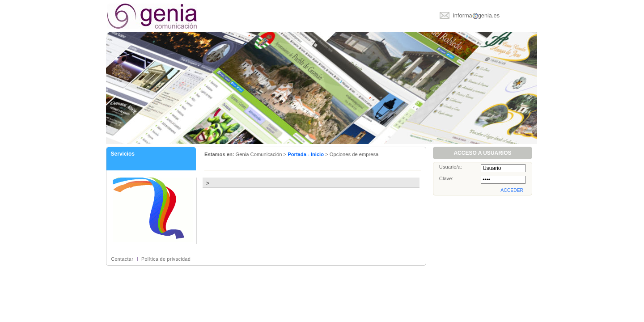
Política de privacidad (166, 259)
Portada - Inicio (306, 154)
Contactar (122, 259)
